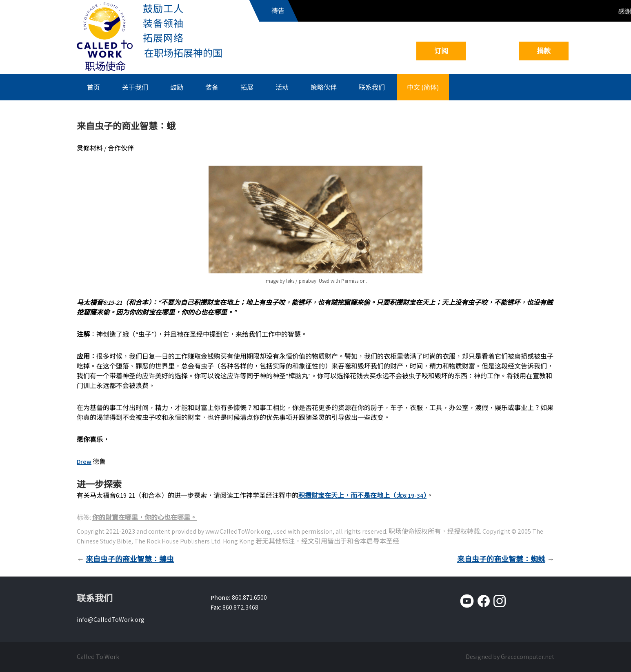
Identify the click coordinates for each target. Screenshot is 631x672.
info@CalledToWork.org (111, 620)
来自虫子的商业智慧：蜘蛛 (501, 559)
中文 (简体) (423, 87)
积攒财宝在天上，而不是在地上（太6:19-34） (362, 496)
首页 (93, 87)
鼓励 (177, 87)
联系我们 (372, 87)
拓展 (247, 87)
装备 (212, 87)
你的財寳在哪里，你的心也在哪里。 (144, 518)
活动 (282, 87)
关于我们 (135, 87)
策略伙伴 (324, 87)
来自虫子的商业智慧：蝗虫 (130, 559)
